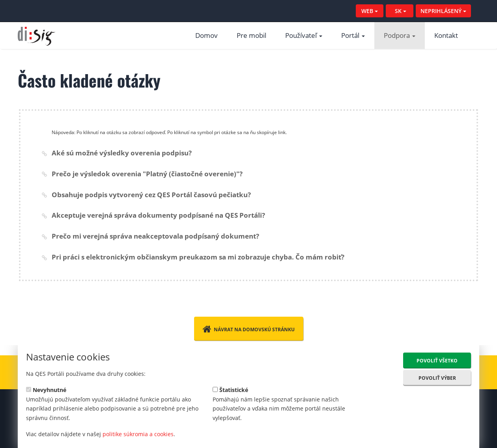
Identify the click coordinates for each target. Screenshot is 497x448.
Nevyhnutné (46, 389)
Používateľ (304, 35)
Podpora (400, 35)
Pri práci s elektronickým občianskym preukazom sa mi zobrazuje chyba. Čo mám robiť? (198, 257)
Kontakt (446, 35)
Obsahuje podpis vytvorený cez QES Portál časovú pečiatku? (151, 195)
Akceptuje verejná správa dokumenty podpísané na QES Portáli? (158, 215)
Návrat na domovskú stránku (249, 329)
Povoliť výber (437, 378)
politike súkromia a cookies (138, 434)
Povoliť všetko (437, 361)
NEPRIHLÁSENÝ (443, 11)
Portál (353, 35)
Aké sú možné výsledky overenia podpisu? (122, 153)
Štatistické (230, 389)
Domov (206, 35)
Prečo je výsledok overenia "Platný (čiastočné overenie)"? (147, 174)
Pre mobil (251, 35)
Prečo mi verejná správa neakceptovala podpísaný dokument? (155, 236)
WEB (370, 11)
